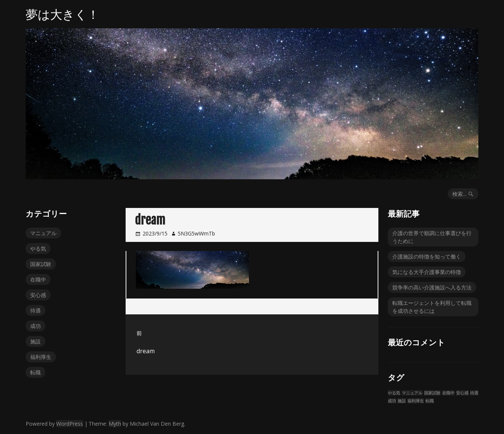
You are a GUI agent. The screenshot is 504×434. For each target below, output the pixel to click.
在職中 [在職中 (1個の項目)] (448, 393)
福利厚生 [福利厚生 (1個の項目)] (416, 401)
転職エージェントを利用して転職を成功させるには (432, 307)
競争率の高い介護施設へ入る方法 (432, 287)
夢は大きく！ (62, 14)
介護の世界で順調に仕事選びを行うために (432, 237)
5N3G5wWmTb (196, 233)
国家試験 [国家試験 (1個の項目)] (432, 393)
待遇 (35, 310)
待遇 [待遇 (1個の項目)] (474, 393)
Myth (115, 424)
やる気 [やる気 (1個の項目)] (394, 393)
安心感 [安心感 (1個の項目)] (462, 393)
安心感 (38, 295)
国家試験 (41, 264)
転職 (35, 372)
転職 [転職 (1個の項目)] (430, 401)
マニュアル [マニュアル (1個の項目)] (412, 393)
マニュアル (43, 233)
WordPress (70, 424)
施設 (35, 341)
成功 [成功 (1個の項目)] (392, 401)
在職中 (38, 279)
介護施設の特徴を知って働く (427, 256)
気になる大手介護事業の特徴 (427, 272)
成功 (35, 326)
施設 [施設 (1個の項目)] (402, 401)
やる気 (38, 249)
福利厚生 (41, 357)
